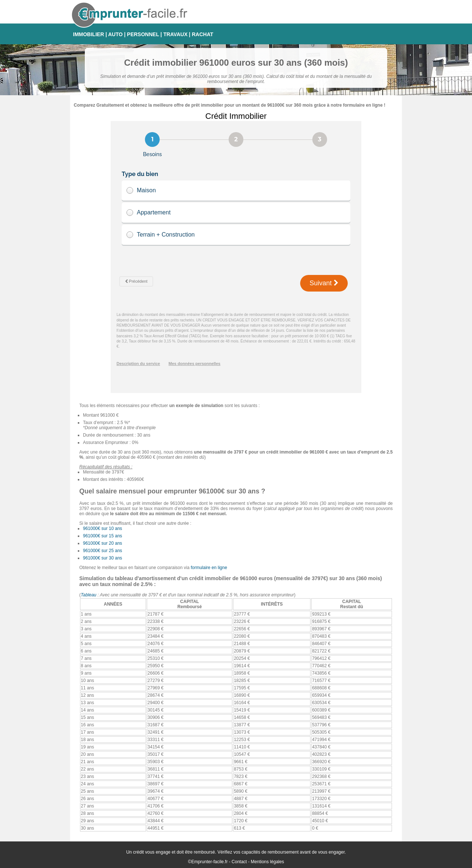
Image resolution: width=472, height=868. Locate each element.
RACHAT (202, 34)
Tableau (88, 595)
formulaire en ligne (209, 568)
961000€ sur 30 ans (103, 558)
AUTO (115, 34)
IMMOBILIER (88, 34)
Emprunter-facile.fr (210, 862)
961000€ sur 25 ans (103, 551)
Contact (239, 862)
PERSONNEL (143, 34)
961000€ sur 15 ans (103, 536)
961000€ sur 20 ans (103, 543)
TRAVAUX (176, 34)
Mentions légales (267, 862)
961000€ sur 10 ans (103, 528)
